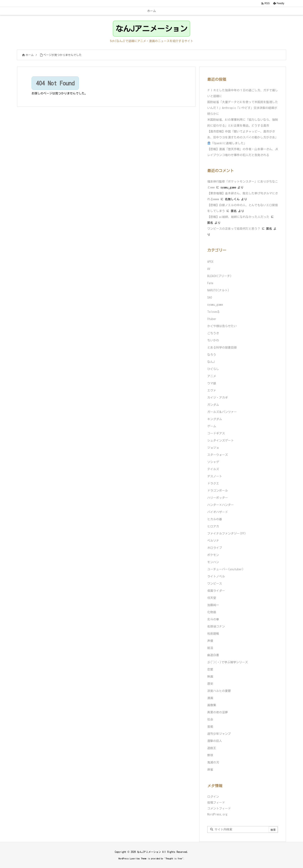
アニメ (212, 376)
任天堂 (212, 598)
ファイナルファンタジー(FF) (227, 534)
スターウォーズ (218, 455)
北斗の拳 (213, 619)
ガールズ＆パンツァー (222, 412)
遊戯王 (212, 748)
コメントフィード (219, 808)
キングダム (215, 419)
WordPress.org (217, 814)
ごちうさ (213, 333)
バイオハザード (218, 512)
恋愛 (210, 669)
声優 (210, 641)
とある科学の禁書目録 (222, 348)
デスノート (215, 476)
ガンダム (213, 405)
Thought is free (174, 858)
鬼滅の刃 (213, 762)
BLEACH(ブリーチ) (219, 276)
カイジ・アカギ (218, 398)
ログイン (213, 797)
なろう (212, 355)
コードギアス (216, 433)
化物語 (212, 612)
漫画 (210, 698)
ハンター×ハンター (221, 505)
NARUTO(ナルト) (218, 290)
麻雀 (210, 770)
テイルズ (213, 469)
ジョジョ (213, 448)
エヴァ (212, 390)
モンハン (213, 562)
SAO (210, 297)
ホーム (30, 55)
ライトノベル (216, 576)
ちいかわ (213, 340)
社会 (210, 719)
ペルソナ (213, 541)
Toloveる (213, 312)
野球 (210, 755)
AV (209, 269)
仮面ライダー (216, 591)
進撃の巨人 (215, 741)
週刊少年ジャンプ (219, 734)
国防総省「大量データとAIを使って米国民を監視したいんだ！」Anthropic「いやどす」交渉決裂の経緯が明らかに (243, 108)
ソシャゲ (213, 462)
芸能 (210, 727)
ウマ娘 (212, 383)
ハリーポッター (218, 498)
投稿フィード (216, 803)
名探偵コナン (216, 626)
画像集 (212, 705)
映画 (210, 677)
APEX (210, 262)
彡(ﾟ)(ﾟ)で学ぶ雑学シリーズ (228, 662)
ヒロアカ (213, 526)
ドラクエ (213, 483)
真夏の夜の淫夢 (218, 712)
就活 (210, 648)
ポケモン (213, 555)
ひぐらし (213, 369)
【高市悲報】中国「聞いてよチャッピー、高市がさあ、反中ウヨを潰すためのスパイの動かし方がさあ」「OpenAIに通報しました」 (243, 137)
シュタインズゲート (221, 441)
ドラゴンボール (218, 491)
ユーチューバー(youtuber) (225, 569)
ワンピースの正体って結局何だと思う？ (234, 229)
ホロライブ (215, 548)
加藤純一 (213, 605)
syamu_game (215, 305)
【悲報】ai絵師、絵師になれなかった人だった (238, 217)
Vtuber (212, 319)
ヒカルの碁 (215, 519)
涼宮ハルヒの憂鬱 (219, 691)
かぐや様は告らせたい (222, 326)
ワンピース (215, 584)
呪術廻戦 (213, 634)
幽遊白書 (213, 655)
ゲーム (212, 426)
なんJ (211, 362)
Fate (210, 283)
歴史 (210, 684)
